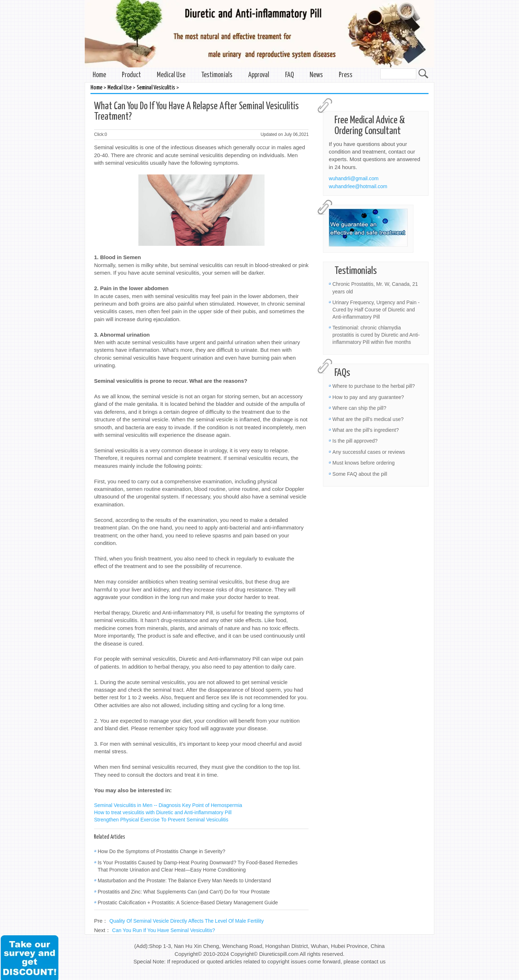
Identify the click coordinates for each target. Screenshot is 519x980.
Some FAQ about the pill (360, 474)
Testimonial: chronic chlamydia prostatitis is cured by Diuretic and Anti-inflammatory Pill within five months (376, 335)
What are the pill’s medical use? (368, 419)
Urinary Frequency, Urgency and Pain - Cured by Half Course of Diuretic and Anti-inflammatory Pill (376, 310)
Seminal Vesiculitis (156, 88)
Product (131, 75)
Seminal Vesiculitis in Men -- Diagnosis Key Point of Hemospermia (168, 805)
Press (346, 75)
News (316, 75)
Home (99, 75)
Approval (259, 75)
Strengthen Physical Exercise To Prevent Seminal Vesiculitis (161, 820)
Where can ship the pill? (359, 408)
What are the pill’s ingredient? (365, 430)
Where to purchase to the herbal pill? (374, 386)
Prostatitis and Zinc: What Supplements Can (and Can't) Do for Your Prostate (184, 892)
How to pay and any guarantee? (368, 397)
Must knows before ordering (363, 463)
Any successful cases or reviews (369, 452)
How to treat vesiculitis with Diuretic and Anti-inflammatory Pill (163, 812)
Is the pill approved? (355, 441)
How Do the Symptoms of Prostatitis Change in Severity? (161, 851)
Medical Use (171, 75)
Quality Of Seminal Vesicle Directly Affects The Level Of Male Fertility (187, 921)
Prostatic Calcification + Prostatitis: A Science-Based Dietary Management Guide (188, 903)
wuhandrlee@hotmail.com (358, 186)
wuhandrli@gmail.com (354, 178)
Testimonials (217, 75)
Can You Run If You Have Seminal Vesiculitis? (164, 930)
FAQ (289, 75)
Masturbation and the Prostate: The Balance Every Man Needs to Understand (184, 881)
